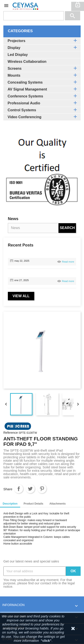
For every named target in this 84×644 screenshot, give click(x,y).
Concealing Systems (25, 82)
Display (14, 48)
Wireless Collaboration (27, 62)
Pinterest (42, 489)
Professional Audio (24, 103)
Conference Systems (25, 96)
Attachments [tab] (57, 504)
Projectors (16, 41)
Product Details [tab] (33, 504)
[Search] (34, 16)
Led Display (18, 55)
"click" (46, 641)
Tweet (30, 489)
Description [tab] (10, 504)
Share (19, 489)
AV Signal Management (27, 89)
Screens (15, 68)
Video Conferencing (25, 117)
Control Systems (22, 110)
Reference (11, 433)
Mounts (14, 75)
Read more (68, 262)
